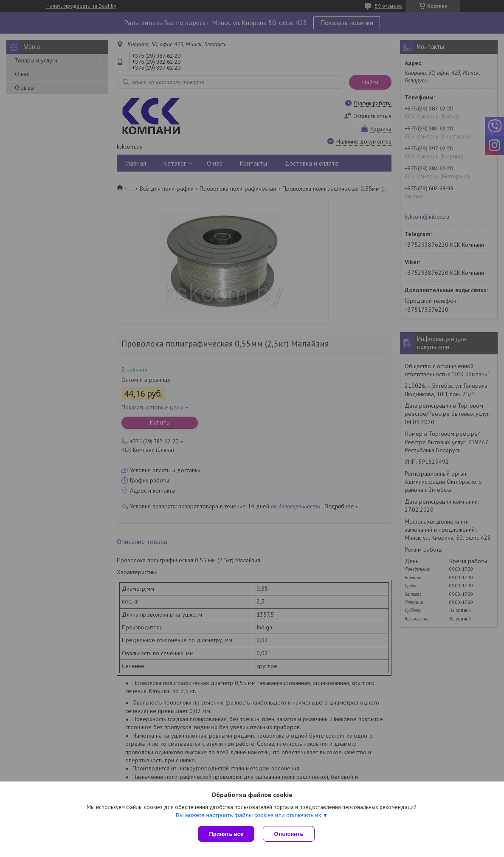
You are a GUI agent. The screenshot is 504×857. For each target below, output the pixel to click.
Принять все (226, 834)
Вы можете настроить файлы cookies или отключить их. (249, 815)
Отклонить (289, 834)
